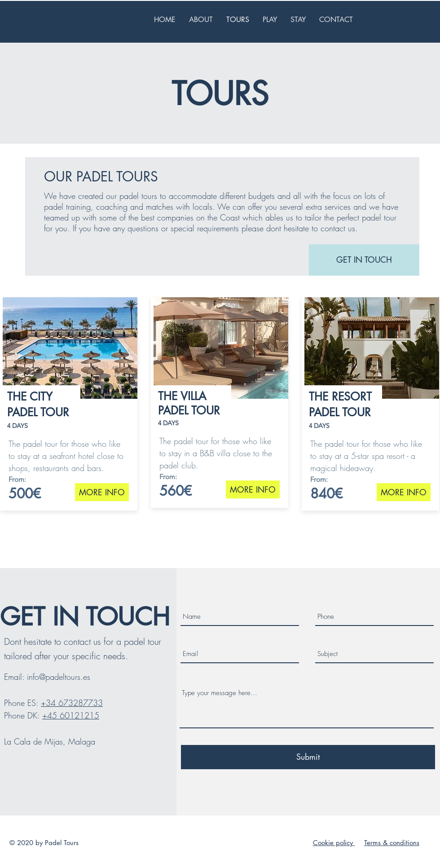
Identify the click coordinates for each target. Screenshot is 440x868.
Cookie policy (334, 843)
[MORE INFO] (102, 492)
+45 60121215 (71, 715)
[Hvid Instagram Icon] (207, 843)
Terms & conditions (392, 843)
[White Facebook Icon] (232, 843)
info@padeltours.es (59, 677)
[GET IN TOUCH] (364, 260)
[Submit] (308, 757)
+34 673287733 (72, 703)
